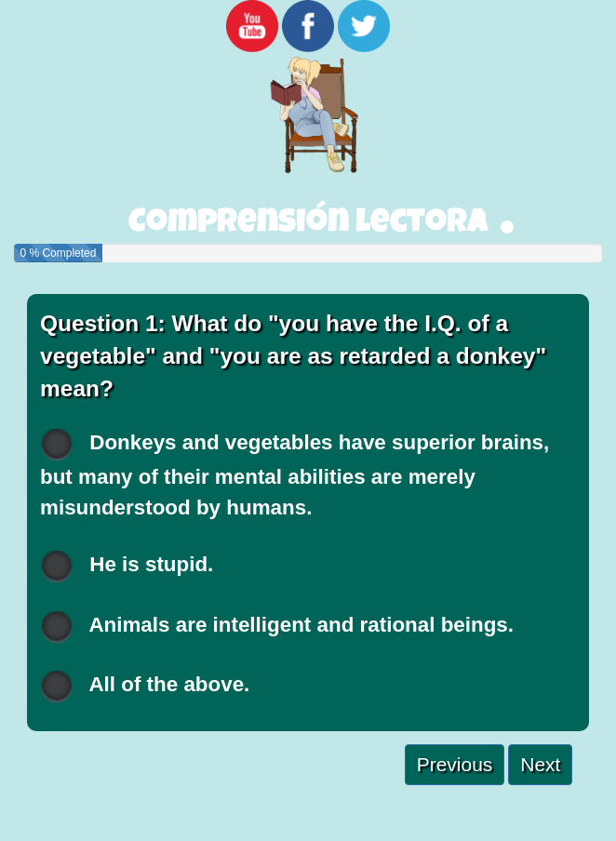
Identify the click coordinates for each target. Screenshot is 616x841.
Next (540, 764)
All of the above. (145, 686)
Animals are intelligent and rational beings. (277, 627)
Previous (455, 764)
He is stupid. (127, 566)
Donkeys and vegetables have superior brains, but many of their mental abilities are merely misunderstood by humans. (295, 474)
